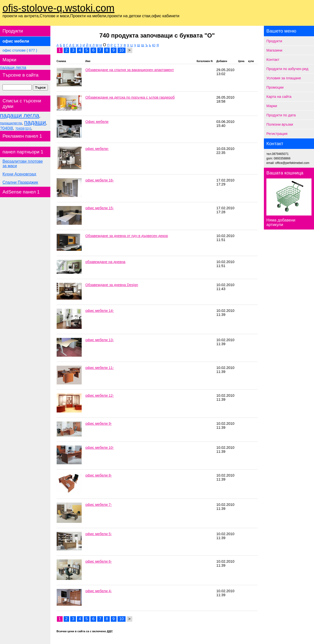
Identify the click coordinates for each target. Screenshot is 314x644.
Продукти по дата (281, 115)
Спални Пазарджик (20, 182)
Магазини (274, 50)
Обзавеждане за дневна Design (112, 285)
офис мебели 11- (100, 368)
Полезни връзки (280, 124)
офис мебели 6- (99, 561)
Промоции (275, 87)
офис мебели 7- (99, 505)
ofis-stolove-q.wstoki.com (59, 8)
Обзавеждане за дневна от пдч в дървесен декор (127, 236)
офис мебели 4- (99, 591)
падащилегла (11, 123)
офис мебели (16, 41)
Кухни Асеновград (19, 174)
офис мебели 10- (100, 448)
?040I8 (7, 128)
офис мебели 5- (99, 534)
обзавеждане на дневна (106, 262)
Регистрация (277, 134)
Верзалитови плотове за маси (23, 164)
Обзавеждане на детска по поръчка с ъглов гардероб (130, 97)
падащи (35, 122)
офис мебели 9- (99, 423)
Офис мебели (97, 122)
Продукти (274, 41)
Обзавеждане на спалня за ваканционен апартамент (130, 70)
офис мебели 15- (100, 208)
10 (122, 50)
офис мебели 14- (100, 311)
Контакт (273, 60)
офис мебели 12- (100, 395)
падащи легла (13, 67)
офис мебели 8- (99, 475)
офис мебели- (97, 149)
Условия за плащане (284, 78)
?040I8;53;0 (23, 129)
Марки (272, 106)
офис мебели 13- (100, 340)
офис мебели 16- (100, 180)
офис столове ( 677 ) (20, 50)
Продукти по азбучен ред (287, 69)
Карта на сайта (279, 97)
